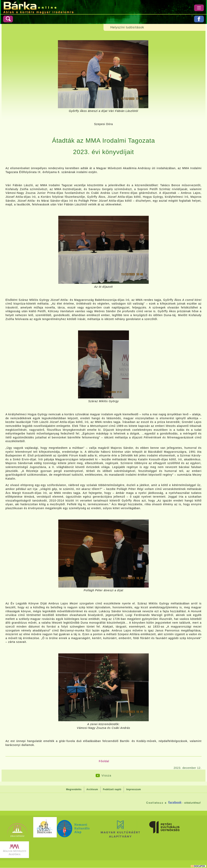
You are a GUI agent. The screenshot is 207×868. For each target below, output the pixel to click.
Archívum (92, 789)
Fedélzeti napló (112, 789)
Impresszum (134, 789)
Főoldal (104, 761)
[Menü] (199, 8)
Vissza (106, 775)
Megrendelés (74, 789)
